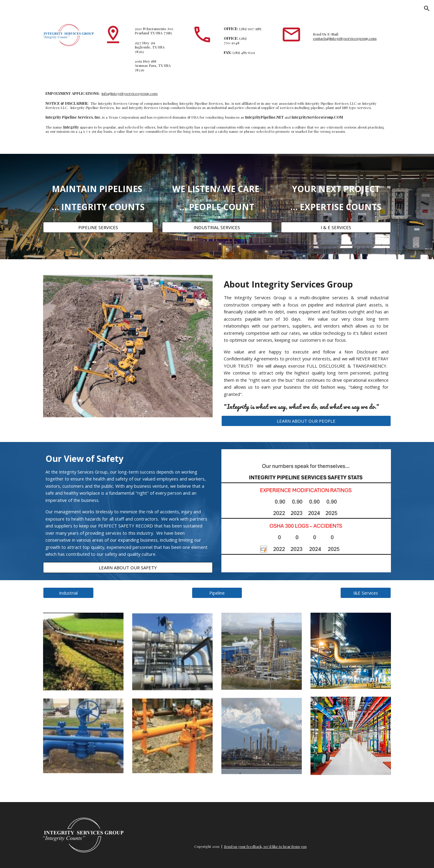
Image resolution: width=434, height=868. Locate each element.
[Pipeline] (217, 593)
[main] (158, 49)
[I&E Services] (366, 593)
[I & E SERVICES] (336, 227)
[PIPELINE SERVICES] (98, 227)
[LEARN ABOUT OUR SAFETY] (128, 567)
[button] (427, 8)
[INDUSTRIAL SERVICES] (217, 227)
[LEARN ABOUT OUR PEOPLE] (306, 421)
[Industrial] (68, 593)
